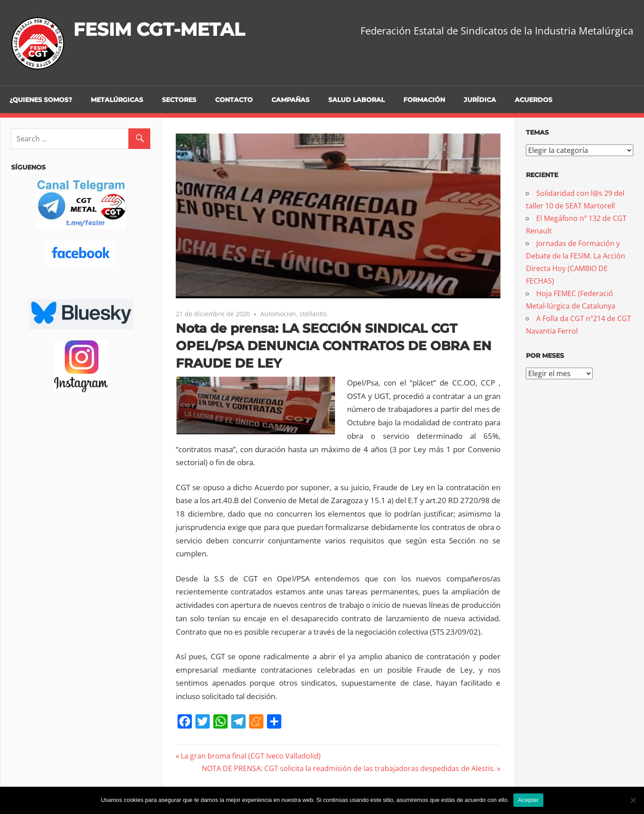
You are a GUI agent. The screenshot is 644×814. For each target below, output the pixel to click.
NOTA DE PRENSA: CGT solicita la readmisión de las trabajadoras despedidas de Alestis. (348, 768)
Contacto (234, 100)
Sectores (179, 100)
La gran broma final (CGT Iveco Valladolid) (250, 756)
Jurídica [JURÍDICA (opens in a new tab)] (480, 100)
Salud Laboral (356, 100)
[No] (633, 800)
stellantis (313, 314)
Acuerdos (534, 100)
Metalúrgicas (117, 100)
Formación (424, 100)
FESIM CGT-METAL (159, 29)
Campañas (290, 100)
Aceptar (528, 800)
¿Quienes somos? (41, 100)
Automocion (278, 314)
